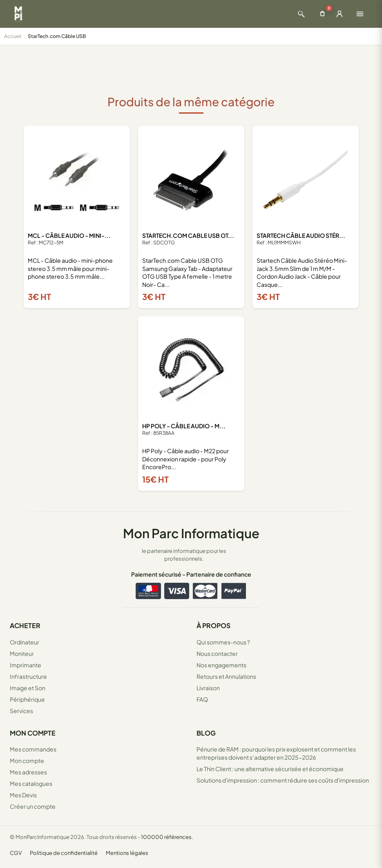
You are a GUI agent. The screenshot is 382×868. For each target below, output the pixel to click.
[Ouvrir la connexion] (340, 14)
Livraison (208, 688)
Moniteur (22, 653)
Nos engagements (221, 665)
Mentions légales (127, 853)
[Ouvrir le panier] (322, 14)
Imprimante (26, 665)
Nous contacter (217, 653)
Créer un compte (33, 806)
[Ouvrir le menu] (360, 14)
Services (21, 711)
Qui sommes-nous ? (223, 642)
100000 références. (167, 837)
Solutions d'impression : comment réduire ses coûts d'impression (283, 780)
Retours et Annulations (226, 676)
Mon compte (27, 761)
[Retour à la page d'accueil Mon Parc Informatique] (18, 14)
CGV (16, 853)
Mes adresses (28, 772)
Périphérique (27, 699)
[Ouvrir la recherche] (301, 14)
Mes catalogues (31, 783)
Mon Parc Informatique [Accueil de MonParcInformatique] (191, 533)
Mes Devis (23, 795)
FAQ (202, 699)
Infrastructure (28, 676)
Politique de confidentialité (64, 853)
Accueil (13, 36)
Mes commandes (33, 749)
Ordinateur (25, 642)
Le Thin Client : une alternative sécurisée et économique (270, 769)
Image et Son (28, 688)
